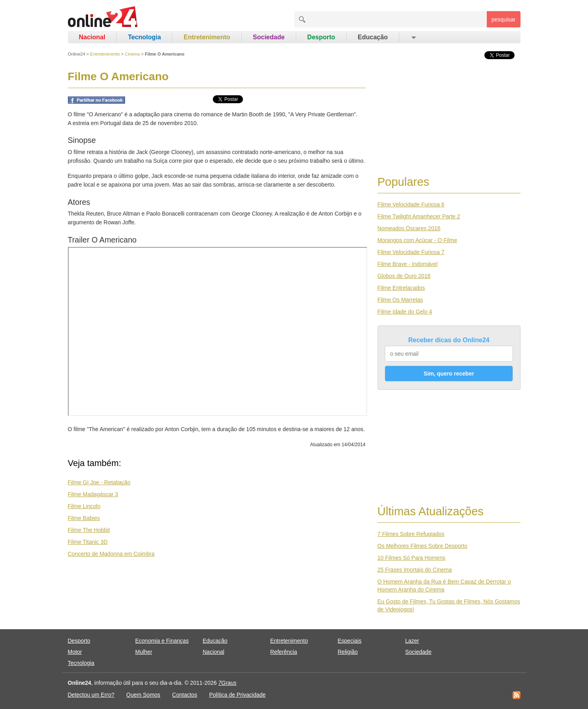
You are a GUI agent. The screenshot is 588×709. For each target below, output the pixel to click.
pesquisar (504, 19)
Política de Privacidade (237, 695)
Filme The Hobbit (89, 530)
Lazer (412, 641)
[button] (413, 37)
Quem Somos (143, 695)
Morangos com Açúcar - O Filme (417, 240)
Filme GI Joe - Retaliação (99, 482)
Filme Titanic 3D (88, 542)
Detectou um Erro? (91, 695)
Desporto (321, 37)
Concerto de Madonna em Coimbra (111, 554)
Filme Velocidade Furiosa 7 (411, 252)
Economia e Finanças (162, 641)
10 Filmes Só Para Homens (412, 558)
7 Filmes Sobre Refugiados (411, 534)
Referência (284, 652)
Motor (75, 652)
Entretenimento (207, 37)
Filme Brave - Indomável (408, 264)
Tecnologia (144, 37)
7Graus (227, 683)
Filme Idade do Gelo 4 (405, 312)
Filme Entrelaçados (401, 288)
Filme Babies (84, 518)
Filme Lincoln (84, 506)
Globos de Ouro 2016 (404, 276)
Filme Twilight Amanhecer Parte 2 (419, 216)
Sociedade (269, 37)
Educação (373, 37)
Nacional (92, 37)
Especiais (350, 641)
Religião (348, 652)
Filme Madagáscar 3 (93, 494)
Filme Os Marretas (400, 300)
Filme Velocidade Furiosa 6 (411, 204)
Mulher (144, 652)
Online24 (77, 54)
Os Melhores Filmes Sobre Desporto (422, 546)
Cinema (132, 54)
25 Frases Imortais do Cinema (415, 570)
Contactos (185, 695)
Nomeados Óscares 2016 (409, 228)
